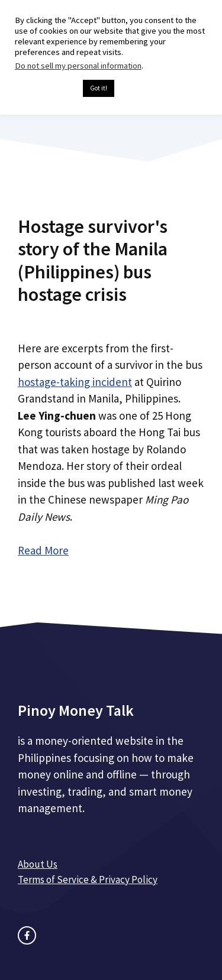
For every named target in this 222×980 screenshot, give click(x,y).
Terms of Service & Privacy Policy (88, 880)
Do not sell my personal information (78, 66)
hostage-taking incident (75, 382)
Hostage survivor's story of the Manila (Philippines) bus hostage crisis (93, 260)
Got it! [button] (99, 88)
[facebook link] (27, 935)
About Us (38, 864)
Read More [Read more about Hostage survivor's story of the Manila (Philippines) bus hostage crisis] (43, 550)
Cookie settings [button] (46, 89)
